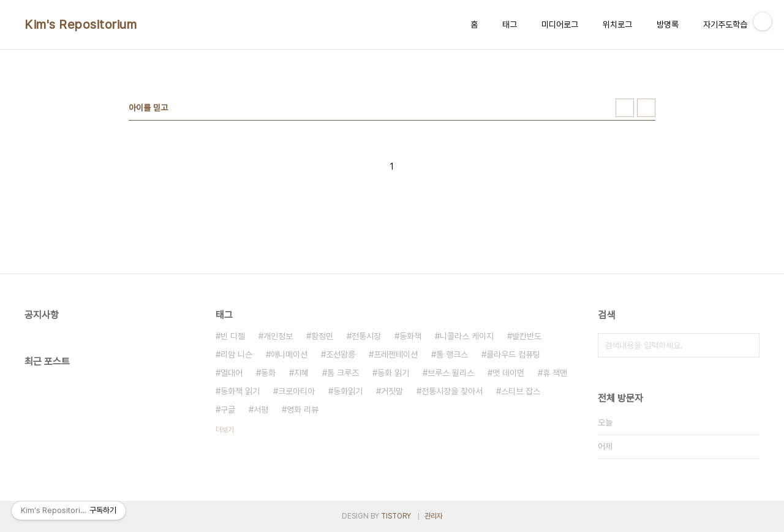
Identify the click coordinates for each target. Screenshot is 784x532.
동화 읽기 (393, 373)
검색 (747, 345)
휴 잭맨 (555, 373)
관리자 (434, 516)
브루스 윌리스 (451, 373)
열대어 (232, 373)
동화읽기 (348, 391)
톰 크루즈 (343, 373)
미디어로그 (560, 24)
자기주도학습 (725, 24)
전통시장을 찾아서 (452, 391)
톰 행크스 (452, 354)
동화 (268, 373)
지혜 (301, 373)
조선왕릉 (341, 354)
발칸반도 (527, 336)
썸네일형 (625, 108)
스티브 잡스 (521, 391)
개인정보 (278, 336)
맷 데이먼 (508, 373)
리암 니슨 (236, 354)
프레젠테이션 (396, 354)
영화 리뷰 (303, 410)
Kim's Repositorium (81, 24)
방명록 (668, 24)
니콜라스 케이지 (467, 336)
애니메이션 (289, 354)
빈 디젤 (233, 336)
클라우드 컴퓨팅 (513, 354)
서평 (261, 410)
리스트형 (646, 108)
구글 (228, 410)
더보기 (225, 430)
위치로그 (617, 24)
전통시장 (366, 336)
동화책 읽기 (240, 391)
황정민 (322, 336)
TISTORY (396, 516)
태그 (510, 24)
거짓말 (392, 391)
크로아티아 (296, 391)
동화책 (410, 336)
